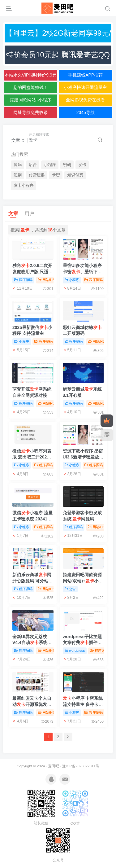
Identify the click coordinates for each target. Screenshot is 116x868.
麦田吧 (54, 766)
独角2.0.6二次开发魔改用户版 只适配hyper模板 (32, 272)
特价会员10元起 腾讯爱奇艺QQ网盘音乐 (58, 57)
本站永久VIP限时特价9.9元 (31, 75)
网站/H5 (46, 280)
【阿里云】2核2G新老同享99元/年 (58, 36)
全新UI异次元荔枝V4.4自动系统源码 (32, 643)
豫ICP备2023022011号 (81, 766)
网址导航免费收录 (31, 112)
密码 (67, 165)
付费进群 (37, 175)
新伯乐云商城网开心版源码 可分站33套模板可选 (33, 581)
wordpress (75, 651)
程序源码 (23, 280)
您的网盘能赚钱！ (31, 87)
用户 (29, 214)
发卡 (82, 165)
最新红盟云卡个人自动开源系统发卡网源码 (32, 704)
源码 (18, 165)
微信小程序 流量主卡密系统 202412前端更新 (32, 519)
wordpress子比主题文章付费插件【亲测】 (82, 643)
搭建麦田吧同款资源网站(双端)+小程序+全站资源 (83, 581)
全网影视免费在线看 (85, 100)
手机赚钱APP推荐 (85, 75)
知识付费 (75, 175)
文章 (13, 214)
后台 (33, 165)
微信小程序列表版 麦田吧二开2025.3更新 (33, 457)
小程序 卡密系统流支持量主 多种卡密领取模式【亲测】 (83, 704)
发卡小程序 (24, 186)
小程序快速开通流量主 (85, 87)
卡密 (56, 175)
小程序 (50, 165)
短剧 (18, 175)
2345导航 (86, 112)
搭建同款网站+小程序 (31, 100)
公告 (70, 589)
